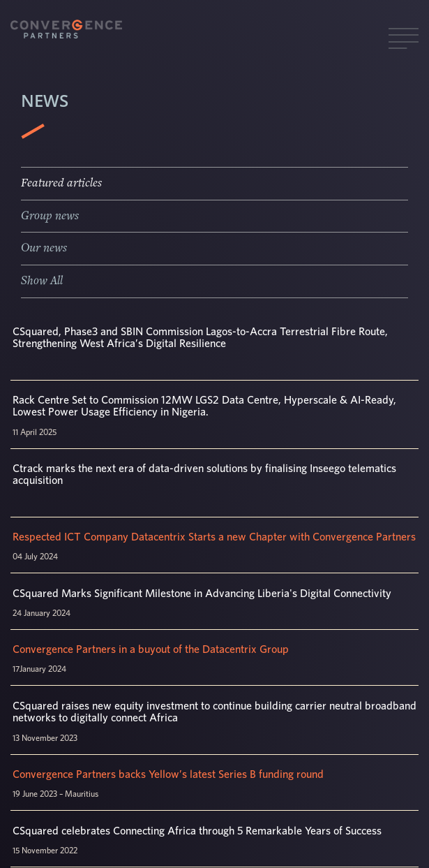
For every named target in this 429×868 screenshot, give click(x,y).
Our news (44, 248)
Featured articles (61, 183)
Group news (50, 216)
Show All (42, 281)
